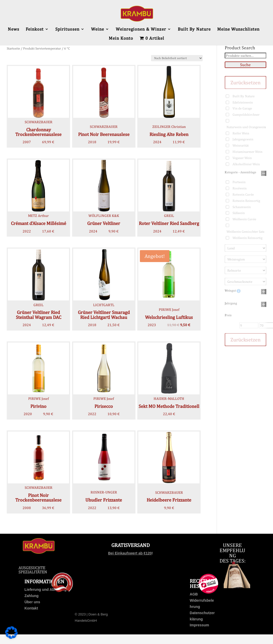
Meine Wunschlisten (238, 29)
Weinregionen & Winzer (141, 29)
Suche (245, 65)
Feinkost (35, 29)
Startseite (13, 48)
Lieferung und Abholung (45, 590)
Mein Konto (121, 39)
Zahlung (31, 596)
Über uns (32, 602)
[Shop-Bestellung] (177, 58)
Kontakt (31, 608)
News (13, 29)
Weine (98, 29)
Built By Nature (194, 29)
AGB (194, 594)
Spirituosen (67, 29)
